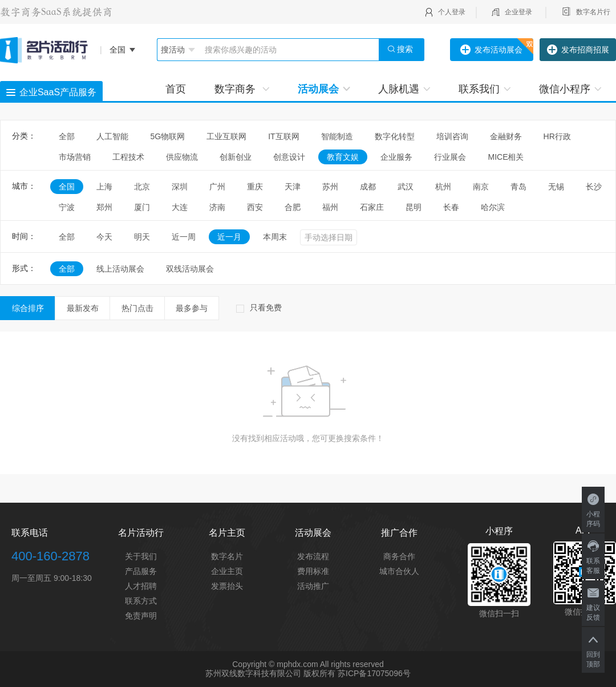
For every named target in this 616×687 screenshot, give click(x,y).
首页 (176, 89)
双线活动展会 (190, 269)
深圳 (180, 187)
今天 (104, 237)
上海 (104, 187)
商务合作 (399, 556)
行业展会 (450, 157)
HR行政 (561, 136)
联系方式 (141, 601)
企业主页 (227, 571)
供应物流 (182, 157)
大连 (180, 207)
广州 (217, 187)
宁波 (67, 207)
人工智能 (112, 136)
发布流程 (313, 556)
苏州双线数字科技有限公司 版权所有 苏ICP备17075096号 (308, 673)
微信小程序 (570, 89)
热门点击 (137, 308)
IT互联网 (283, 136)
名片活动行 (141, 533)
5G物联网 (167, 136)
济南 (217, 207)
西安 (255, 207)
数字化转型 (395, 136)
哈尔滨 (493, 207)
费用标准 (313, 571)
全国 (67, 187)
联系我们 (485, 89)
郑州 (104, 207)
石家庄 (372, 207)
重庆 (255, 187)
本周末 (275, 237)
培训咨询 (452, 136)
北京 (142, 187)
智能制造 (337, 136)
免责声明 (141, 616)
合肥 (293, 207)
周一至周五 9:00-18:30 (52, 578)
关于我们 (141, 556)
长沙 (594, 187)
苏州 (330, 187)
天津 (293, 187)
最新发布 (83, 308)
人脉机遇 (404, 89)
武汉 (406, 187)
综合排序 (28, 308)
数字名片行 (593, 12)
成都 (368, 187)
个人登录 (452, 12)
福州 (330, 207)
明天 (142, 237)
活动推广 (313, 586)
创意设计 (289, 157)
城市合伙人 (399, 571)
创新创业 (236, 157)
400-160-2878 (50, 556)
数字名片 (227, 556)
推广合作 (399, 533)
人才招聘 (141, 586)
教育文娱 (343, 157)
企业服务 (396, 157)
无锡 (556, 187)
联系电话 (30, 533)
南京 (481, 187)
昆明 (414, 207)
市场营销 (75, 157)
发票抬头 (227, 586)
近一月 (229, 237)
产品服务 (141, 571)
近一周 (184, 237)
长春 (451, 207)
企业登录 (518, 12)
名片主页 (227, 533)
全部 (67, 136)
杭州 (443, 187)
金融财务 (506, 136)
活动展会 (324, 89)
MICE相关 (506, 157)
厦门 (142, 207)
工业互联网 (226, 136)
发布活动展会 (491, 50)
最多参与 (192, 308)
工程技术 (128, 157)
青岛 (518, 187)
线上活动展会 (120, 269)
